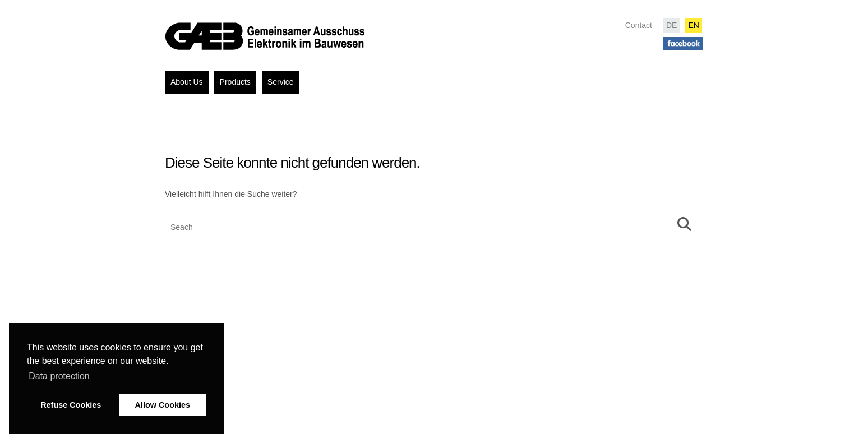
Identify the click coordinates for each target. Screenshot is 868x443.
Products (235, 82)
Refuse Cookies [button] (71, 405)
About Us (187, 82)
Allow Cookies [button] (163, 405)
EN (693, 25)
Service (281, 82)
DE (671, 25)
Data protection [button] (59, 376)
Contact (639, 25)
